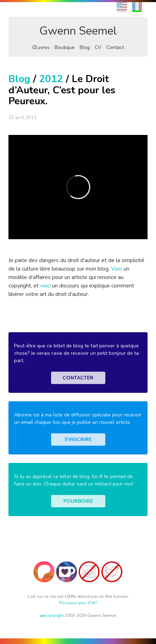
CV (98, 47)
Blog (85, 47)
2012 (51, 79)
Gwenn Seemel (78, 31)
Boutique (65, 47)
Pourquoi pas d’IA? (78, 603)
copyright (52, 615)
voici (45, 286)
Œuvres (41, 47)
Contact (115, 47)
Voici (117, 269)
